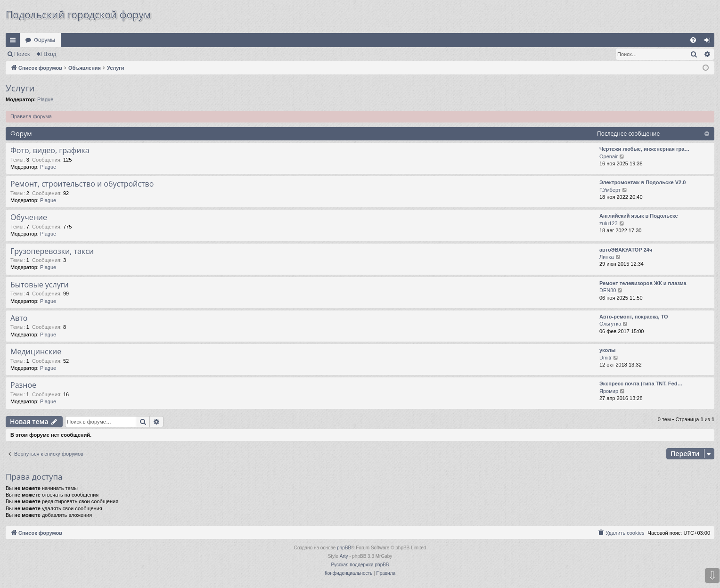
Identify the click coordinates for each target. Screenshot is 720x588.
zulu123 (609, 223)
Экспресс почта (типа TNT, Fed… (641, 384)
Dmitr (605, 358)
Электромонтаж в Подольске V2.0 (642, 182)
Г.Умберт (610, 190)
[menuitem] (693, 40)
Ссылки (15, 42)
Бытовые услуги (40, 285)
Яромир (609, 391)
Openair (609, 156)
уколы (607, 350)
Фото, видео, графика (50, 150)
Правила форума (31, 116)
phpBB (344, 548)
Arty (344, 556)
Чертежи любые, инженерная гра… (644, 149)
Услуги (20, 88)
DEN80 (608, 290)
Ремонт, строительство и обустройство (82, 184)
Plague (45, 99)
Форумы (45, 40)
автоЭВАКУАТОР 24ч (626, 250)
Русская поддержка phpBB (360, 565)
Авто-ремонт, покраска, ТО (634, 317)
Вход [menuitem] (709, 42)
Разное (23, 385)
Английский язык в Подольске (639, 216)
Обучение (29, 217)
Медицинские (36, 351)
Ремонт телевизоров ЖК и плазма (643, 283)
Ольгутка (610, 324)
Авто (19, 318)
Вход (50, 54)
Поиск (22, 54)
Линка (607, 257)
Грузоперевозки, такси (52, 251)
